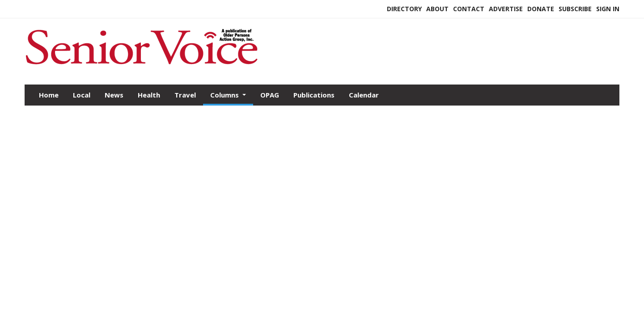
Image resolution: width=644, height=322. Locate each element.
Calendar (364, 95)
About (437, 9)
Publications (314, 95)
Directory (404, 9)
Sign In (608, 9)
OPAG (270, 95)
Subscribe (575, 9)
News (114, 95)
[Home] (141, 66)
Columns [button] (225, 95)
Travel (185, 95)
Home (49, 95)
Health (149, 95)
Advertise (506, 9)
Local (82, 95)
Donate (541, 9)
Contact (469, 9)
